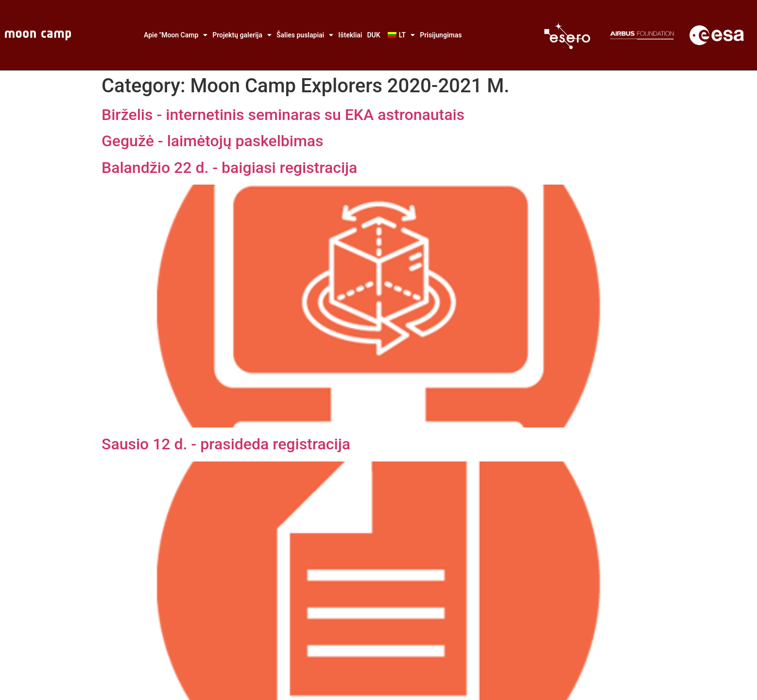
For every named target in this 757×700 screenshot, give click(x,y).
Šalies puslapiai (305, 35)
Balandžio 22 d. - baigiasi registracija (229, 168)
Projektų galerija (242, 35)
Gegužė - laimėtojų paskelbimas (213, 141)
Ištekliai (350, 35)
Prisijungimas (441, 35)
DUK (373, 35)
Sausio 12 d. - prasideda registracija (226, 444)
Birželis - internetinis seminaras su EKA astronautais (283, 115)
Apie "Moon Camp (176, 35)
